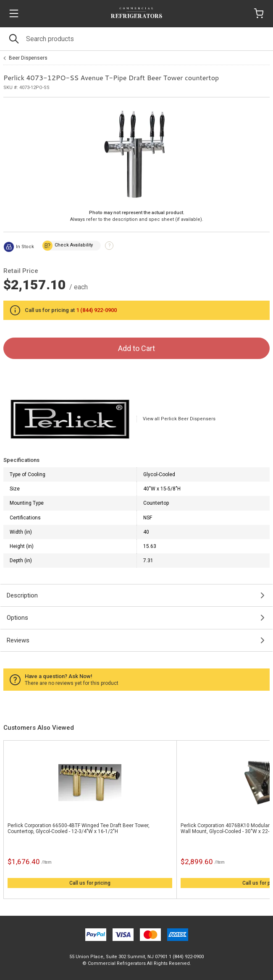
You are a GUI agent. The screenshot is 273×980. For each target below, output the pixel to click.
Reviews (18, 640)
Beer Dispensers (28, 58)
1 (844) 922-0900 (96, 310)
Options (17, 618)
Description (22, 595)
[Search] (136, 39)
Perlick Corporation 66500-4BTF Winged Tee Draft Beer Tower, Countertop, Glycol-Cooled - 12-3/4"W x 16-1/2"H (79, 828)
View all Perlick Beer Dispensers (179, 419)
